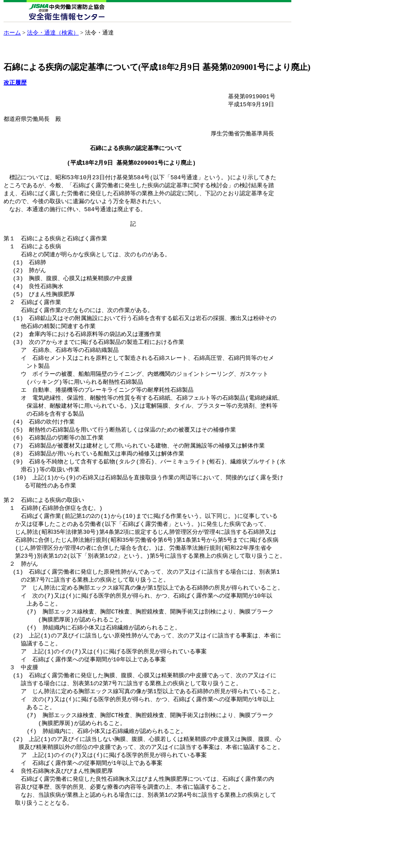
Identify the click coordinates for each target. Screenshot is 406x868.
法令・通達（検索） (53, 33)
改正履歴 (15, 83)
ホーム (12, 33)
